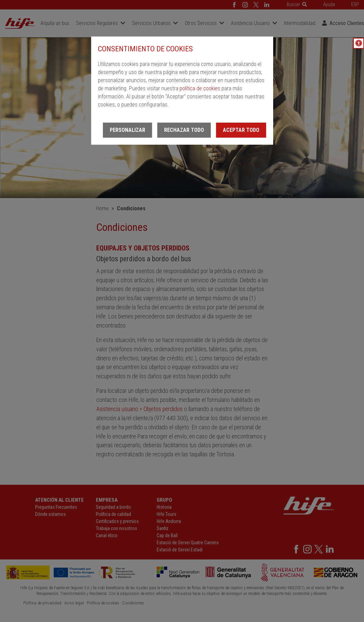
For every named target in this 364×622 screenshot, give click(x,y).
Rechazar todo (184, 130)
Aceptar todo (241, 130)
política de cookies (200, 88)
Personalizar (127, 130)
